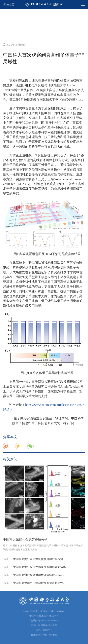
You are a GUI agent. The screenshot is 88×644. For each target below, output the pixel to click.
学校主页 (9, 5)
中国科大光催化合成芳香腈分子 (25, 539)
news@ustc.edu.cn (49, 621)
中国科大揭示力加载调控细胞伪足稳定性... (39, 583)
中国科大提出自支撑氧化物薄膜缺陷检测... (39, 559)
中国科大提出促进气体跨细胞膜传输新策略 (40, 567)
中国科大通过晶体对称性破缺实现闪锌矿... (39, 575)
